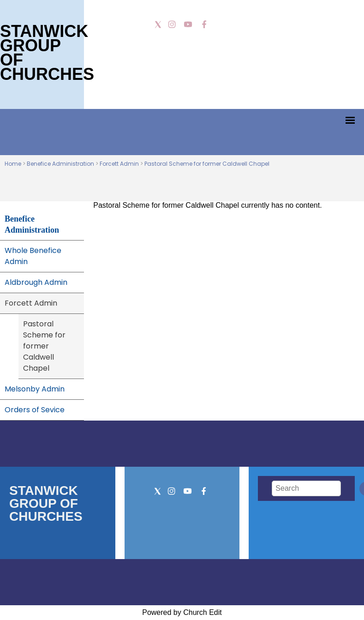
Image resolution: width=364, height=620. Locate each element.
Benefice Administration (60, 164)
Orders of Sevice (35, 410)
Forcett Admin (119, 164)
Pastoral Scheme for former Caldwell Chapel (207, 164)
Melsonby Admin (35, 389)
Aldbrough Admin (36, 282)
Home (13, 164)
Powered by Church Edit (182, 612)
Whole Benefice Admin (33, 256)
